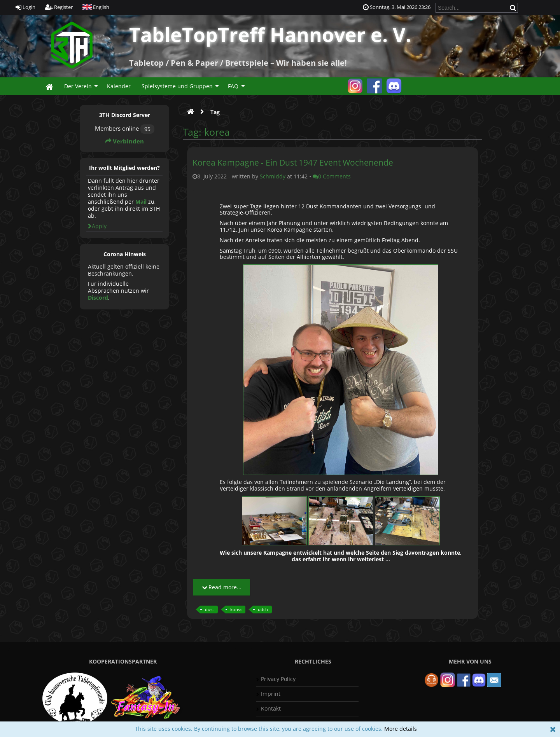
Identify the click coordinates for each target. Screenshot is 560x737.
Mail (141, 202)
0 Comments (332, 176)
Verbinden (125, 141)
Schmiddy (273, 176)
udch (263, 609)
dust (209, 609)
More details (401, 729)
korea (236, 609)
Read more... (222, 587)
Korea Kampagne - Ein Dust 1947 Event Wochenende (293, 162)
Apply (97, 226)
